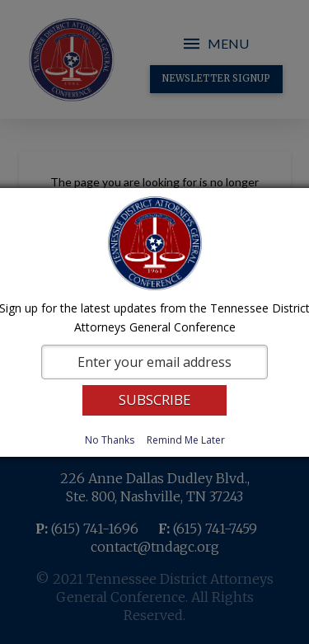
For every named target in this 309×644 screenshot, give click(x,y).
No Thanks (110, 440)
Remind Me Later (186, 440)
